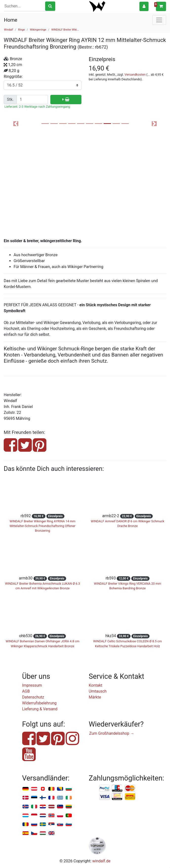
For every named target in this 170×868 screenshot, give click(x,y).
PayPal (105, 788)
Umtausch (98, 691)
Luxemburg (26, 816)
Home (11, 20)
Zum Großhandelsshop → (112, 733)
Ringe (21, 30)
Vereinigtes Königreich (51, 833)
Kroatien (43, 807)
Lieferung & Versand (40, 709)
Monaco (34, 816)
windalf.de (101, 861)
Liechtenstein (60, 807)
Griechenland (60, 798)
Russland (34, 825)
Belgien (51, 789)
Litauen (69, 807)
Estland (34, 798)
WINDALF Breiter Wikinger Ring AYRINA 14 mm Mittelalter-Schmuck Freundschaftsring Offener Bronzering (43, 526)
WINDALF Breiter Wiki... (65, 30)
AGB (26, 691)
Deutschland (26, 789)
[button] (144, 6)
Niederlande (43, 816)
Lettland (51, 807)
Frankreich (51, 798)
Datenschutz (33, 697)
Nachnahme (130, 797)
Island (26, 807)
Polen (60, 816)
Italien (34, 807)
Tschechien (34, 833)
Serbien (51, 825)
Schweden (43, 825)
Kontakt (96, 685)
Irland (69, 798)
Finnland (43, 798)
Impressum (32, 685)
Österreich (34, 789)
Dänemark (26, 798)
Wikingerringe (38, 30)
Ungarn (43, 833)
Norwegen (51, 816)
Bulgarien (69, 789)
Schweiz (43, 789)
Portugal (69, 816)
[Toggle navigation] (159, 20)
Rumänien (26, 825)
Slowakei (60, 825)
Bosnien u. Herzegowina (60, 789)
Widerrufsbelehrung (39, 703)
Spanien (26, 833)
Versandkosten (135, 75)
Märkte (95, 697)
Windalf (9, 30)
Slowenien (69, 825)
